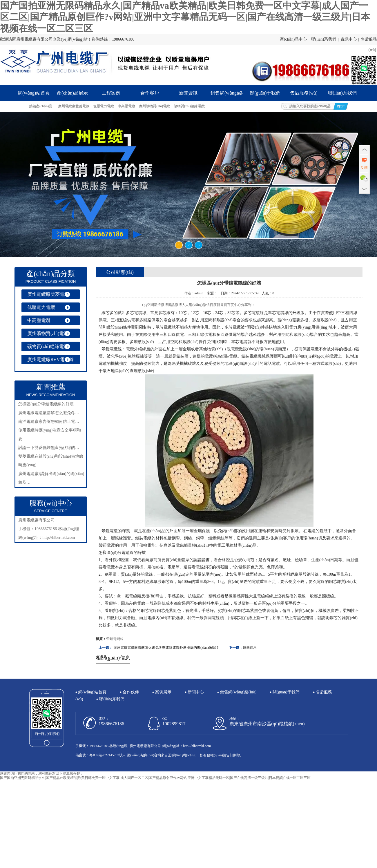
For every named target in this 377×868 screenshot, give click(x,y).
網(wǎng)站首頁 (34, 93)
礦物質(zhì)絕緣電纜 (189, 106)
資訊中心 (349, 39)
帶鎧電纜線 (115, 639)
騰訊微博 (175, 305)
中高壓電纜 (126, 106)
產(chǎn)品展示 (72, 93)
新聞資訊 (188, 93)
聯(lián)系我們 (324, 39)
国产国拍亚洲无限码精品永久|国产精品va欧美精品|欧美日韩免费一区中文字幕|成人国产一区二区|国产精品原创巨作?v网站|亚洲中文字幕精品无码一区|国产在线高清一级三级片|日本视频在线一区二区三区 (185, 17)
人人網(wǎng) (192, 305)
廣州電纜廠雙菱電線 (74, 106)
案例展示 (163, 692)
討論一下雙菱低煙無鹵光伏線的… (49, 448)
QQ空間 (148, 305)
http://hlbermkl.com (59, 538)
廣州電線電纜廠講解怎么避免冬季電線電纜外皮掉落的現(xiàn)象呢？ (166, 648)
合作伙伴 (131, 692)
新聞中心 (196, 692)
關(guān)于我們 (265, 93)
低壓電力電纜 (104, 106)
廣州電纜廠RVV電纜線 (51, 359)
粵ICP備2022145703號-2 (107, 755)
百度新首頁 (218, 305)
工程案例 (111, 93)
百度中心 (234, 305)
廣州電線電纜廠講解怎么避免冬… (49, 413)
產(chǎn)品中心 (293, 39)
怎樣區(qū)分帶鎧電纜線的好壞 (46, 404)
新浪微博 (161, 305)
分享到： (248, 305)
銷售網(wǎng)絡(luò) (227, 96)
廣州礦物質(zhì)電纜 (154, 106)
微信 (206, 305)
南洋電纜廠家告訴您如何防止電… (49, 422)
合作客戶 (150, 93)
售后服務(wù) (304, 93)
